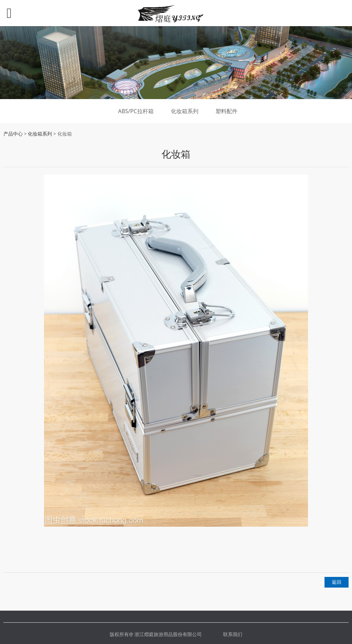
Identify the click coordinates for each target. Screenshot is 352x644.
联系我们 (233, 634)
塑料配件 (227, 111)
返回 (337, 582)
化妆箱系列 (185, 111)
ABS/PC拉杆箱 (136, 111)
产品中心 (13, 134)
